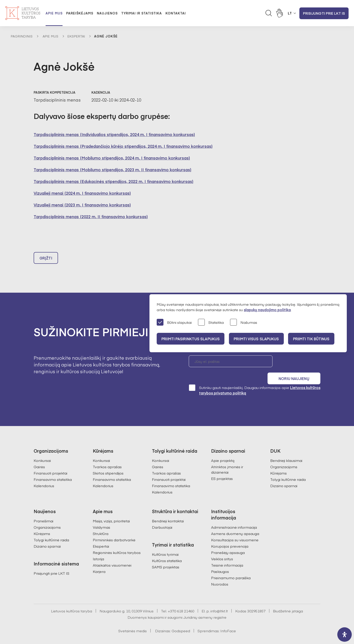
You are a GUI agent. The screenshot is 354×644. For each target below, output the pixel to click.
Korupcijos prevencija (230, 536)
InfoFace (228, 621)
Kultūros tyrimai (165, 544)
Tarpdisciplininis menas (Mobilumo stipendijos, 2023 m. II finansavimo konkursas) (113, 170)
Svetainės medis (133, 621)
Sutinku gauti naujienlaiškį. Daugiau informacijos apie (255, 380)
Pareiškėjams (80, 13)
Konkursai (42, 450)
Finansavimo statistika (53, 469)
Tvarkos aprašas (107, 456)
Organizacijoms (284, 456)
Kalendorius (44, 475)
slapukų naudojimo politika (267, 310)
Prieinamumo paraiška (231, 568)
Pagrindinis (22, 36)
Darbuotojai (162, 517)
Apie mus (54, 13)
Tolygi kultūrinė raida (288, 469)
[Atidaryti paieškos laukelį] (269, 13)
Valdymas (101, 517)
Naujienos (107, 13)
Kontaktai (176, 13)
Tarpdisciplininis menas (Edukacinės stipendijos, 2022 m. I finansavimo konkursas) (114, 181)
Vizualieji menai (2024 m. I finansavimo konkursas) (82, 193)
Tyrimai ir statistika (142, 13)
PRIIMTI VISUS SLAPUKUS (259, 339)
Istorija (98, 549)
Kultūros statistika (167, 550)
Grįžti (46, 260)
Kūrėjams (278, 463)
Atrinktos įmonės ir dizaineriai (227, 459)
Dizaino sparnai (284, 475)
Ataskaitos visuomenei (112, 555)
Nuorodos (220, 574)
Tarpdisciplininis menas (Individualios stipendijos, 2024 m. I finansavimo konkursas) (114, 134)
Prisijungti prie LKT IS (324, 13)
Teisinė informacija (227, 555)
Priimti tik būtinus (315, 339)
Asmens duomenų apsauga (235, 523)
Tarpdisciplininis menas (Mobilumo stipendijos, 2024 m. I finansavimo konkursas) (112, 158)
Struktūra (101, 523)
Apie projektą (223, 450)
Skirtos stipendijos (108, 463)
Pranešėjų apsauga (228, 542)
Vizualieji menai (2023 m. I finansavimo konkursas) (82, 205)
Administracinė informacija (234, 517)
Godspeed (181, 621)
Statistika (211, 323)
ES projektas (222, 468)
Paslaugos (220, 561)
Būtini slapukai (174, 323)
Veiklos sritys (222, 549)
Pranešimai (43, 511)
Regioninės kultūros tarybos (117, 542)
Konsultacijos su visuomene (235, 530)
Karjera (99, 561)
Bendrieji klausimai (286, 450)
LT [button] (290, 13)
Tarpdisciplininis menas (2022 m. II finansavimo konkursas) (91, 217)
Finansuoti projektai (50, 463)
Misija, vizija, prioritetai (111, 511)
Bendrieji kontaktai (168, 511)
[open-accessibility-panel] (345, 635)
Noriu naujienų (299, 363)
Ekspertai (76, 36)
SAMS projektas (166, 557)
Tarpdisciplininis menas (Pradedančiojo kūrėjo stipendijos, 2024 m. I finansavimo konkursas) (123, 146)
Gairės (39, 456)
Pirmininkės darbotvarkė (114, 530)
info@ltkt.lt (219, 601)
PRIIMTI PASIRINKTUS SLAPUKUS (191, 339)
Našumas (244, 323)
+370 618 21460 (181, 601)
